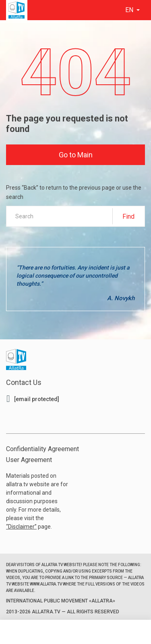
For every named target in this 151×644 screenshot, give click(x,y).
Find (128, 216)
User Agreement (29, 460)
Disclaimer (21, 527)
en (130, 10)
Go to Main (76, 155)
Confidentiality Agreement (42, 449)
